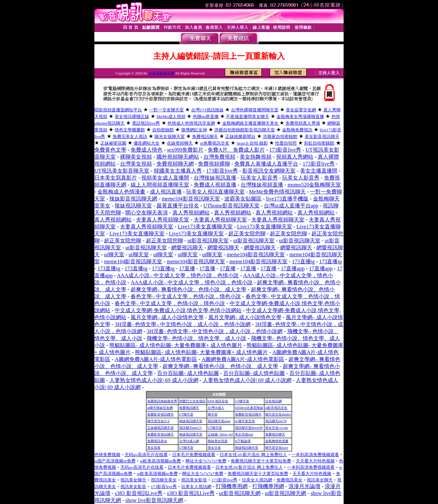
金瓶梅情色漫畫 (277, 441)
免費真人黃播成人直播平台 (266, 164)
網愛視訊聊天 (187, 248)
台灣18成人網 (189, 441)
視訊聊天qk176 (276, 421)
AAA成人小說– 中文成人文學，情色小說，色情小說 (178, 275)
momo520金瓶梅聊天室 (314, 185)
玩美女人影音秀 (259, 178)
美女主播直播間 (319, 171)
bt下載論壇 (243, 441)
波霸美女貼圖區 (243, 199)
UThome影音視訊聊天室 (231, 206)
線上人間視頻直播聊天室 (160, 185)
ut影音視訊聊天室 (208, 241)
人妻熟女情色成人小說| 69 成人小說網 (154, 380)
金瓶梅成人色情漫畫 (121, 192)
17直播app (293, 268)
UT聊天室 (242, 401)
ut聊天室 (114, 254)
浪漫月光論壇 (304, 486)
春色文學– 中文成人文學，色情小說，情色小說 (186, 296)
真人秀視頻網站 (191, 213)
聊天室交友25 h (159, 421)
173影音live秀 (285, 150)
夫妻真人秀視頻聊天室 (163, 220)
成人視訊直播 (166, 192)
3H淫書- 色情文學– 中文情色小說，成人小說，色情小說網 (183, 324)
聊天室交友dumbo (278, 414)
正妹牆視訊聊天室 (161, 428)
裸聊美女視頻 (136, 157)
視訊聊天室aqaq (219, 421)
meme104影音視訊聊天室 (191, 199)
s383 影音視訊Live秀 (139, 493)
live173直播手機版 (287, 199)
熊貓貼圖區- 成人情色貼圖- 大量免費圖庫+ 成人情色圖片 (176, 345)
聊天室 (213, 414)
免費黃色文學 (110, 150)
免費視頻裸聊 (214, 164)
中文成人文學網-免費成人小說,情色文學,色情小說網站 (178, 310)
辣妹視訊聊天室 (133, 206)
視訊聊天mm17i (190, 428)
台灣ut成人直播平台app (291, 206)
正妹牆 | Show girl (220, 434)
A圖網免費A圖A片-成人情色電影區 (156, 359)
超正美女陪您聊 (247, 234)
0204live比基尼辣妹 (249, 408)
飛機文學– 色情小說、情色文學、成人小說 (196, 338)
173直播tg (303, 261)
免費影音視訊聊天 (161, 414)
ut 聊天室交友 (245, 421)
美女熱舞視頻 (256, 157)
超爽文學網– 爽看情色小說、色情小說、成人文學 (188, 289)
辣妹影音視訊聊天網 (133, 199)
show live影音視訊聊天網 (154, 500)
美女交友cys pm (277, 428)
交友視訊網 (274, 401)
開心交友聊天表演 (147, 213)
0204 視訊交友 (218, 401)
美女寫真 (154, 448)
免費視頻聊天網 (175, 164)
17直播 (187, 268)
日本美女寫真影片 (116, 178)
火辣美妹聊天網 (161, 73)
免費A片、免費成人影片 (236, 150)
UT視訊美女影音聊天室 (122, 171)
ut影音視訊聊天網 (240, 493)
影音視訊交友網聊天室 (269, 171)
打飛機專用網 (232, 486)
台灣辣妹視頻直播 (262, 185)
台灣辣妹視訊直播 (215, 178)
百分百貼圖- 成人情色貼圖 (188, 373)
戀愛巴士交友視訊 (192, 401)
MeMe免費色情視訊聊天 (277, 192)
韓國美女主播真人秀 (178, 171)
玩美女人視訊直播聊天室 (215, 192)
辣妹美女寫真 (218, 441)
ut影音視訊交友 (276, 408)
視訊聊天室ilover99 (249, 428)
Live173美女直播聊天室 (205, 227)
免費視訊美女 (157, 441)
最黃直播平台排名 (178, 206)
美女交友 (214, 448)
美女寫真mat (244, 434)
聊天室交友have (277, 448)
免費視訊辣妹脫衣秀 (162, 401)
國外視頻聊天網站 (178, 157)
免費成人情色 (147, 150)
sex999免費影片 (185, 150)
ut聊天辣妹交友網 (160, 408)
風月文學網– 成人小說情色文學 (167, 317)
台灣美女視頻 (136, 164)
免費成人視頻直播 (215, 185)
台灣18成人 (216, 408)
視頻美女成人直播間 (165, 178)
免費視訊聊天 (189, 408)
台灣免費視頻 (219, 157)
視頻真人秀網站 (295, 157)
